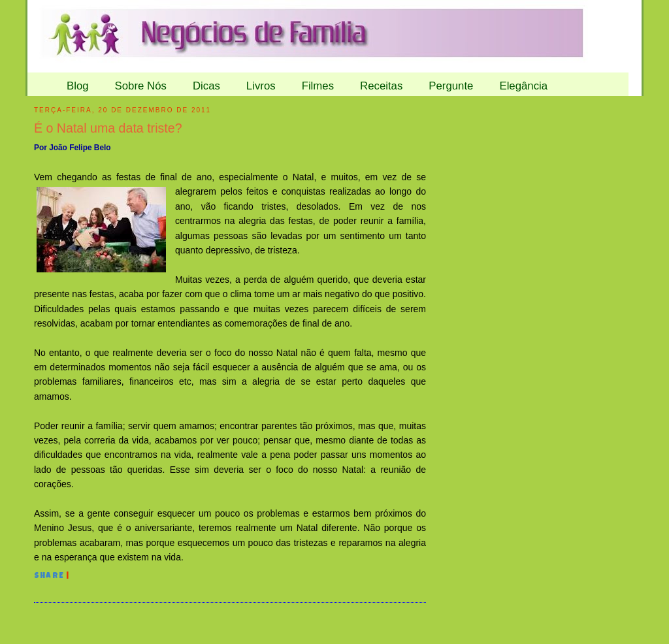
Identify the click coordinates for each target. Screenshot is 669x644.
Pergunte (451, 86)
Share (49, 577)
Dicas (206, 86)
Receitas (381, 86)
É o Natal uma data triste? (108, 128)
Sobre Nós (141, 86)
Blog (78, 86)
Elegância (523, 86)
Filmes (318, 86)
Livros (261, 86)
